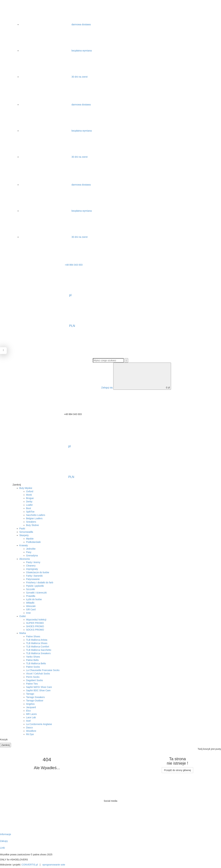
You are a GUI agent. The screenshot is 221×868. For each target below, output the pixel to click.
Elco (28, 711)
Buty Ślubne (33, 525)
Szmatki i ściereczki (36, 593)
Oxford (30, 491)
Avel (28, 721)
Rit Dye (30, 734)
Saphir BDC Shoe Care (38, 690)
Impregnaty (32, 569)
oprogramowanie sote (54, 865)
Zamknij (5, 745)
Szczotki (31, 589)
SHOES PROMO (35, 626)
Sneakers (31, 522)
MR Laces (31, 714)
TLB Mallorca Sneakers (38, 653)
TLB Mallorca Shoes (37, 643)
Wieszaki (31, 606)
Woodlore (31, 731)
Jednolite (31, 549)
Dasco (30, 728)
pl (45, 284)
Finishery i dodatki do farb (40, 582)
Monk (29, 495)
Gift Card (31, 609)
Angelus (30, 704)
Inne (28, 613)
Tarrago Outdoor (35, 701)
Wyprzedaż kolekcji (36, 620)
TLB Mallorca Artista (37, 640)
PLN (46, 315)
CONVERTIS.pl (30, 865)
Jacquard (31, 707)
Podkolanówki (33, 542)
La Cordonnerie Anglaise (39, 724)
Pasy (29, 552)
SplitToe (30, 512)
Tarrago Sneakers (36, 697)
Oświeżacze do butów (38, 572)
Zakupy (4, 841)
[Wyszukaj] (126, 360)
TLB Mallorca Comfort (38, 647)
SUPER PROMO (35, 623)
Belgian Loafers (34, 518)
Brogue (30, 498)
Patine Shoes (33, 636)
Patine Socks (33, 667)
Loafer (30, 505)
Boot (29, 508)
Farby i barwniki (34, 576)
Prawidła (31, 596)
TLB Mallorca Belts (36, 663)
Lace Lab (31, 717)
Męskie (30, 539)
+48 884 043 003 (48, 265)
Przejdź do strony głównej (177, 770)
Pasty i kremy (33, 562)
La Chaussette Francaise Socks (43, 670)
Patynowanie (33, 579)
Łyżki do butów (34, 599)
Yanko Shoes (33, 657)
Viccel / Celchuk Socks (38, 674)
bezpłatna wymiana (56, 51)
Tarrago (30, 694)
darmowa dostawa (56, 24)
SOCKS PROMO (35, 630)
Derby (29, 502)
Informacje (5, 834)
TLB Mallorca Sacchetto (39, 650)
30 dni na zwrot (54, 77)
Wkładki (30, 603)
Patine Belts (32, 660)
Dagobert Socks (35, 680)
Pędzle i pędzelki (35, 586)
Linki (2, 848)
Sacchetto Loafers (36, 515)
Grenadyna (32, 556)
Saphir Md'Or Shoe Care (39, 687)
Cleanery (31, 566)
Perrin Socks (33, 677)
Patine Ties (32, 684)
